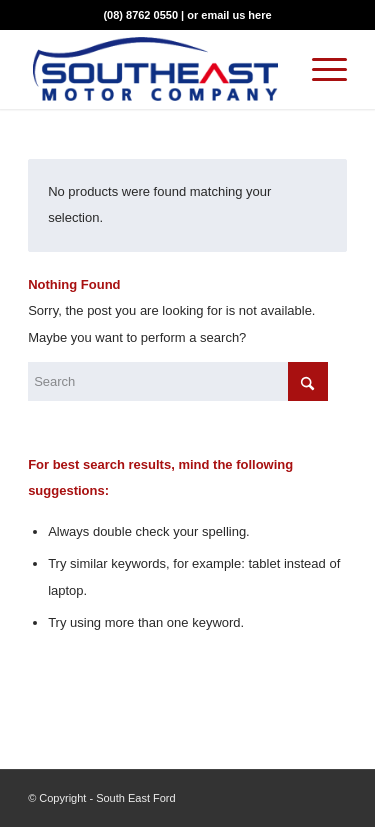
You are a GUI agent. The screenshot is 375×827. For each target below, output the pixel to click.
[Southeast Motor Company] (155, 69)
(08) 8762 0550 (140, 15)
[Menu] (319, 69)
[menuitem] (319, 69)
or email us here (229, 15)
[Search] (178, 381)
